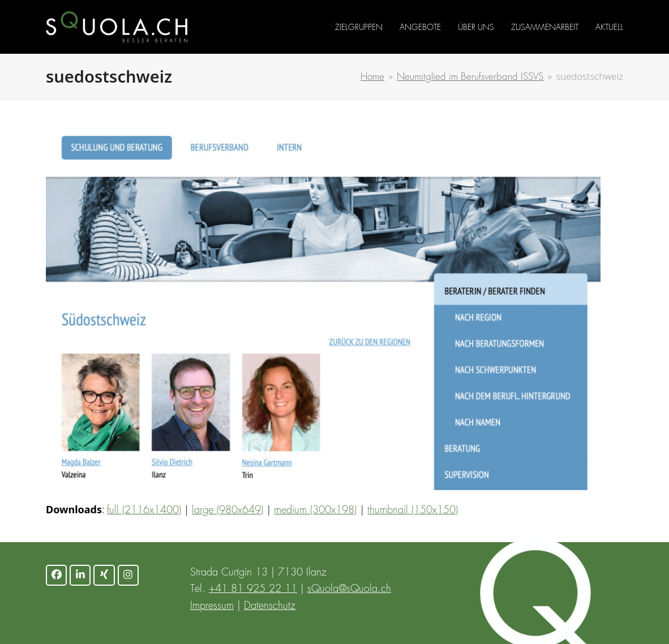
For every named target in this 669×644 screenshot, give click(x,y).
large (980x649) (228, 510)
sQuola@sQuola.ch (349, 589)
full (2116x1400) (144, 510)
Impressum (212, 606)
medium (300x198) (315, 510)
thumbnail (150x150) (413, 510)
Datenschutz (270, 606)
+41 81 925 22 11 (253, 589)
